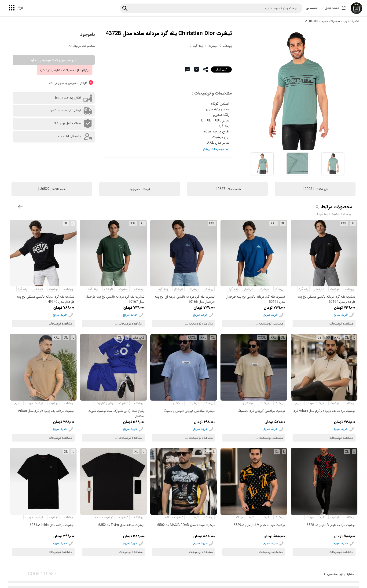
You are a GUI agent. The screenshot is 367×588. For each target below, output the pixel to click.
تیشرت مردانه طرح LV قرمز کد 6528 (331, 525)
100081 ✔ (312, 21)
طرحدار (319, 289)
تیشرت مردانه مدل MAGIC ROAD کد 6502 (186, 525)
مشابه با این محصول (338, 574)
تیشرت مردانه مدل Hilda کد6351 (52, 525)
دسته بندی (335, 9)
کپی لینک (221, 69)
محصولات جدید (331, 21)
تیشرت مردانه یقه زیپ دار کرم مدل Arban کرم (324, 411)
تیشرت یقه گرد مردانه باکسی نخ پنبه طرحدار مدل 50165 (256, 299)
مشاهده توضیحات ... (339, 324)
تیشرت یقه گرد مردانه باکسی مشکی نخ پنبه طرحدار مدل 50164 (326, 299)
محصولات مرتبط (82, 46)
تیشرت (213, 46)
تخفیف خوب (351, 21)
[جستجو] (125, 7)
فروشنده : (315, 189)
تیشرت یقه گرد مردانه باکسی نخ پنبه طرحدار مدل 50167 (115, 299)
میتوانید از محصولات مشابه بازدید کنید (65, 70)
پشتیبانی (312, 8)
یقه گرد (198, 46)
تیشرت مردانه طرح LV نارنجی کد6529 (259, 525)
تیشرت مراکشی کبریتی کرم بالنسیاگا (261, 411)
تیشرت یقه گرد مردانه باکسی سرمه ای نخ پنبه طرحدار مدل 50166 (185, 299)
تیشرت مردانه (315, 403)
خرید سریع (341, 315)
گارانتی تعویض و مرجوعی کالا (71, 83)
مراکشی (248, 403)
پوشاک (227, 46)
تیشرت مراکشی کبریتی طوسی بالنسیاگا (189, 411)
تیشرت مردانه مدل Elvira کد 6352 (121, 525)
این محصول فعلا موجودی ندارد (54, 60)
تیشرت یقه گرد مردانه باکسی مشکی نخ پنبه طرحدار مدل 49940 (45, 299)
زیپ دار (294, 403)
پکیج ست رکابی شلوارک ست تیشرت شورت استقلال (116, 413)
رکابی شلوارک (105, 403)
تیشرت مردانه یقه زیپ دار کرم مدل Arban (46, 411)
